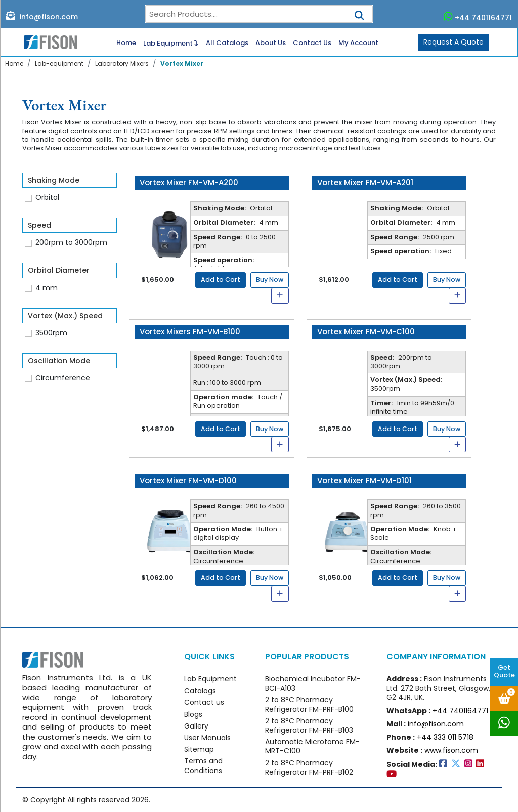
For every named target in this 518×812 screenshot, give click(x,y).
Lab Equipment (171, 42)
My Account (358, 43)
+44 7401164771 (478, 17)
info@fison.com (42, 16)
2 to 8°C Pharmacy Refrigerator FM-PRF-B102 (309, 767)
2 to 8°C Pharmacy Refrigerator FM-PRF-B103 (309, 725)
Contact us (204, 702)
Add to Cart (221, 280)
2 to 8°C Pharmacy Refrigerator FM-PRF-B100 (309, 704)
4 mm (47, 288)
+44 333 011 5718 (445, 737)
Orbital (47, 197)
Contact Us (312, 43)
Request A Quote (454, 42)
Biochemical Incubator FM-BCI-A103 (313, 683)
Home (126, 43)
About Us (271, 43)
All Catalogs (227, 43)
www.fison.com (451, 750)
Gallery (196, 726)
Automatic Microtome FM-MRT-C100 (312, 746)
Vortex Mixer (182, 63)
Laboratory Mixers (122, 63)
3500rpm (51, 333)
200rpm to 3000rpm (71, 242)
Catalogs (200, 691)
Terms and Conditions (203, 765)
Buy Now (270, 280)
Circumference (63, 378)
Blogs (193, 714)
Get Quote (504, 671)
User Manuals (207, 738)
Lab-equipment (59, 63)
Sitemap (199, 749)
